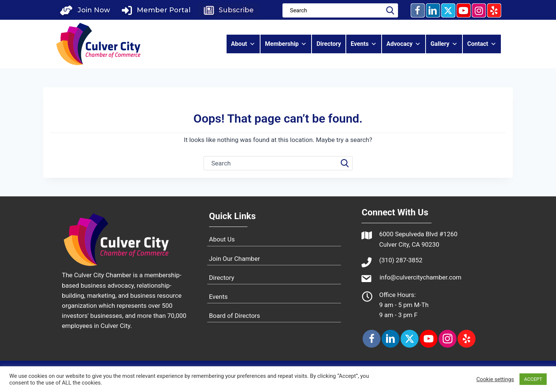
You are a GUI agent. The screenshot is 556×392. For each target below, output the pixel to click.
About (243, 44)
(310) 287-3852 (401, 260)
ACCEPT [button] (533, 379)
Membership (286, 44)
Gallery (444, 44)
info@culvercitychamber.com (420, 277)
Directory (329, 44)
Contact (482, 44)
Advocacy (404, 44)
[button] (85, 10)
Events (364, 44)
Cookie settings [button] (495, 379)
